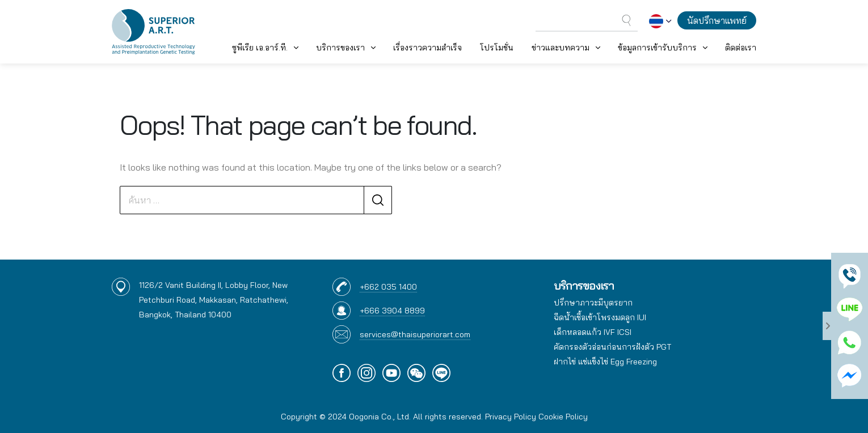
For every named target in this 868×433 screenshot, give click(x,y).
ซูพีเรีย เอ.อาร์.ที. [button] (260, 48)
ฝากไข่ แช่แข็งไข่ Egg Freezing (605, 362)
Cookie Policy (563, 417)
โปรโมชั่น (497, 48)
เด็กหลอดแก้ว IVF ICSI (593, 332)
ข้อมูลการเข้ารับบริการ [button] (657, 48)
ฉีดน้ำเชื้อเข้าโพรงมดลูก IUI (600, 317)
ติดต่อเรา (741, 48)
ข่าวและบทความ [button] (561, 48)
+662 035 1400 (388, 287)
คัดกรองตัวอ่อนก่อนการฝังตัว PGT (612, 347)
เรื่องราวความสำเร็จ (427, 48)
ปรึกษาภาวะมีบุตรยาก (593, 303)
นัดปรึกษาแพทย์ (717, 20)
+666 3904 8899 (392, 311)
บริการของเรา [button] (340, 48)
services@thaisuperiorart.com (415, 334)
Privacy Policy (511, 417)
